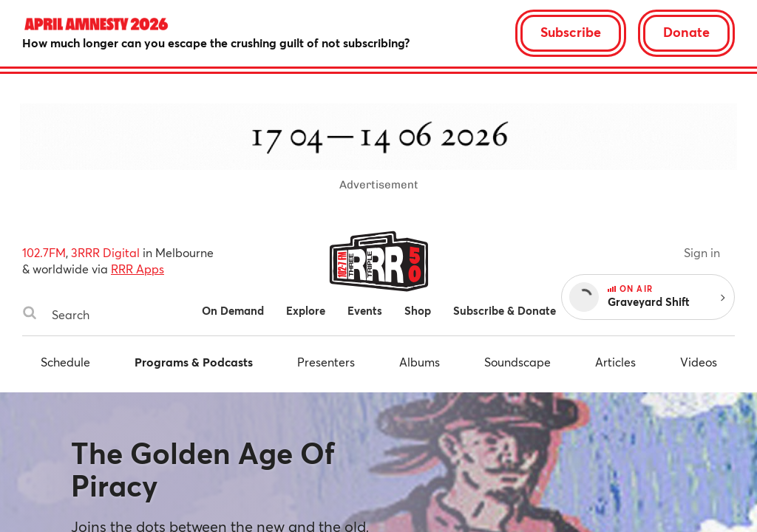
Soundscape (517, 362)
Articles (615, 362)
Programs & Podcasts (194, 362)
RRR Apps (138, 269)
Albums (420, 362)
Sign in (702, 252)
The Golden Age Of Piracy (203, 469)
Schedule (65, 362)
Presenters (326, 362)
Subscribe (571, 32)
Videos (699, 362)
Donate (686, 32)
